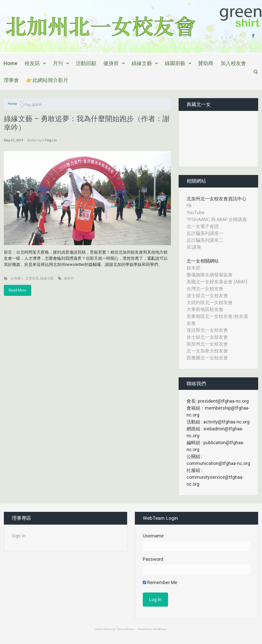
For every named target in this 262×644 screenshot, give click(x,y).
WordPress (160, 629)
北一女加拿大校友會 (207, 351)
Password (153, 559)
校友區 (32, 63)
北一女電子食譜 (203, 226)
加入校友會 (233, 63)
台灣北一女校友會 (205, 289)
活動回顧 (86, 63)
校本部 (193, 268)
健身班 (111, 63)
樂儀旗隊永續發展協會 (210, 275)
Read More (18, 290)
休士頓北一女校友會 (207, 337)
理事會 (11, 80)
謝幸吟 (69, 278)
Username (153, 536)
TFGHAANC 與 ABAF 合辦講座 (217, 219)
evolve (99, 629)
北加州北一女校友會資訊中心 (216, 199)
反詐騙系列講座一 (205, 233)
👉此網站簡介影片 (47, 80)
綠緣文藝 (142, 63)
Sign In (19, 536)
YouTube (195, 212)
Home (10, 63)
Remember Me (160, 582)
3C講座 (194, 247)
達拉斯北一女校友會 (207, 330)
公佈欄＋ (17, 278)
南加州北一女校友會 (207, 344)
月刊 (58, 63)
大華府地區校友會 (205, 309)
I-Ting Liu (50, 140)
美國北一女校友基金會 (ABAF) (217, 282)
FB (189, 206)
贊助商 (206, 63)
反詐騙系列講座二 (205, 240)
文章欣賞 (32, 278)
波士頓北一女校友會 (207, 295)
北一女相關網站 (203, 261)
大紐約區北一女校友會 (210, 302)
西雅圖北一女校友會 (207, 358)
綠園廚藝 (175, 63)
